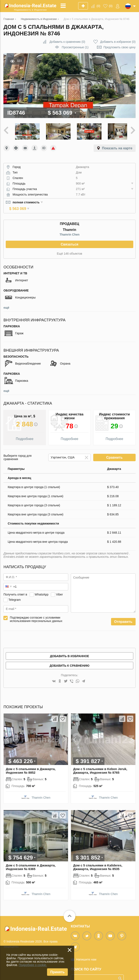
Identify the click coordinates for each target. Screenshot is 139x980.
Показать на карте (117, 147)
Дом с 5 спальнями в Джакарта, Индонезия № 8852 (31, 763)
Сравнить (114, 450)
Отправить (123, 614)
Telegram (15, 592)
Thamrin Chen (69, 227)
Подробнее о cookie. (33, 965)
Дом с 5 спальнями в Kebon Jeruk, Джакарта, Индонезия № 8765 (100, 763)
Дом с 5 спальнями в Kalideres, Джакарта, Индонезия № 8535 (98, 860)
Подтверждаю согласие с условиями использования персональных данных (36, 612)
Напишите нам (86, 952)
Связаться (69, 237)
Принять (57, 972)
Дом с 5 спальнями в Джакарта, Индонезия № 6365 (31, 860)
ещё (6, 300)
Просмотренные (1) (75, 47)
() (98, 6)
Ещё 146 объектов (69, 246)
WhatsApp (42, 587)
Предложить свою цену (120, 47)
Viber (59, 587)
